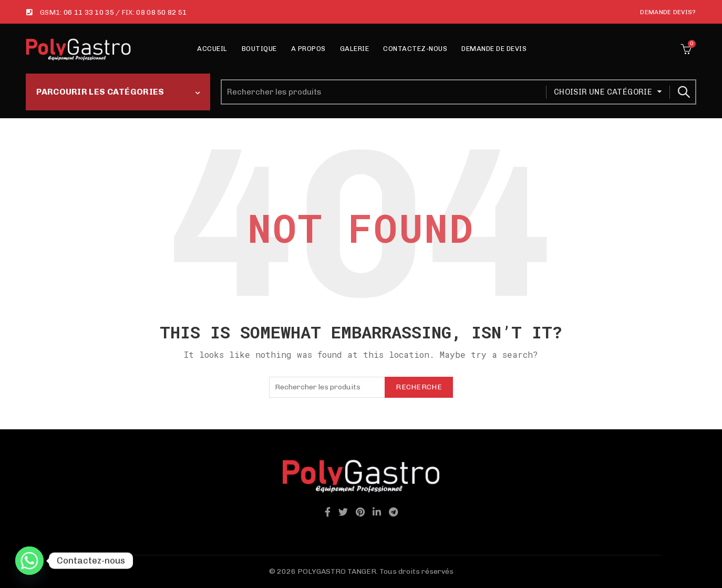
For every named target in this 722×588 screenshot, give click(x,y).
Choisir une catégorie (603, 92)
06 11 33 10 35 (89, 12)
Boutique (259, 49)
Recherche (683, 92)
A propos (308, 49)
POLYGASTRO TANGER (337, 571)
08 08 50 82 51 (161, 12)
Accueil (212, 49)
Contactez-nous (415, 49)
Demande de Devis (494, 49)
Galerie (355, 49)
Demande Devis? (668, 12)
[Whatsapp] (29, 561)
